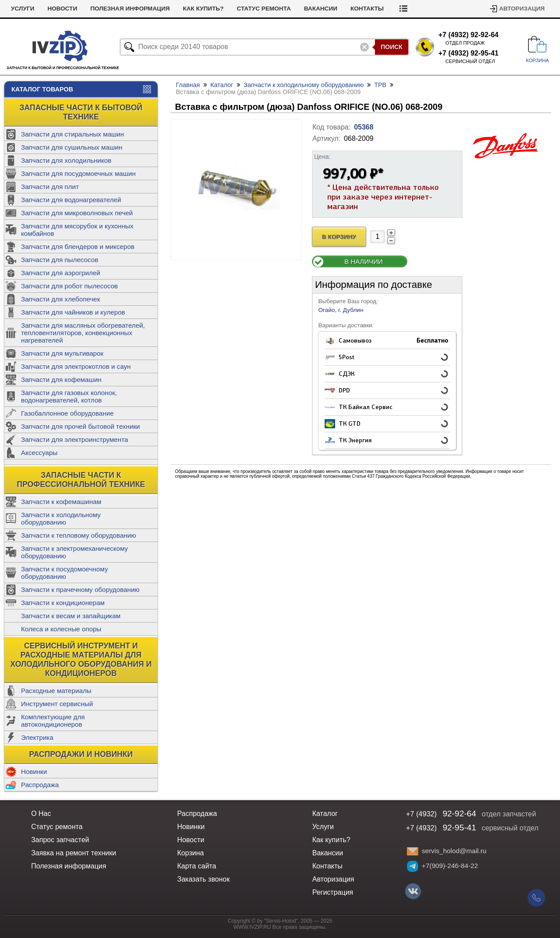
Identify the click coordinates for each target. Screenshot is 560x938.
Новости (62, 9)
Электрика (37, 737)
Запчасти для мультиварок (62, 353)
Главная (188, 85)
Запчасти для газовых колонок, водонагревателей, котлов (69, 396)
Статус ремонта (264, 9)
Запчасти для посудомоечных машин (78, 173)
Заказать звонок (203, 879)
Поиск (392, 47)
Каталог (222, 85)
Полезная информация (130, 9)
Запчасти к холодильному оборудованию (61, 518)
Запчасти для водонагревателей (71, 200)
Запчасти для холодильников (66, 160)
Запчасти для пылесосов (60, 260)
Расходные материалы (56, 691)
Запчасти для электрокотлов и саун (76, 366)
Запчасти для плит (50, 187)
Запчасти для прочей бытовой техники (80, 426)
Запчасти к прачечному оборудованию (80, 590)
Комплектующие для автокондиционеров (53, 721)
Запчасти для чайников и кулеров (73, 312)
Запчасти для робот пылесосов (69, 286)
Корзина (191, 853)
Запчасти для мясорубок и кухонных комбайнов (77, 230)
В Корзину (339, 237)
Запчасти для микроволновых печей (77, 213)
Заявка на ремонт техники (73, 853)
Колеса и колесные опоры (61, 629)
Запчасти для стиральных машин (72, 134)
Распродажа (40, 785)
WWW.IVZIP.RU (252, 927)
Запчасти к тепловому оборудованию (79, 535)
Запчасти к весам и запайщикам (71, 616)
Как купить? (203, 9)
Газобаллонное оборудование (67, 413)
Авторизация (522, 9)
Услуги (23, 9)
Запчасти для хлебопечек (61, 299)
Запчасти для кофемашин (61, 380)
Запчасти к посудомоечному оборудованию (65, 573)
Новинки (34, 772)
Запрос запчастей (60, 840)
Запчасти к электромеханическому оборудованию (74, 552)
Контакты (367, 9)
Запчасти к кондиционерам (63, 603)
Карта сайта (197, 866)
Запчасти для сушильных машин (72, 147)
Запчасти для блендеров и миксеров (78, 247)
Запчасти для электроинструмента (75, 439)
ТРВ (380, 85)
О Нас (41, 814)
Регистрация (333, 892)
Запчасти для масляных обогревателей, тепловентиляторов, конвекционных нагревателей (83, 333)
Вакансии (321, 9)
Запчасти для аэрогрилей (61, 273)
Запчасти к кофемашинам (61, 502)
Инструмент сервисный (57, 704)
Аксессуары (39, 453)
